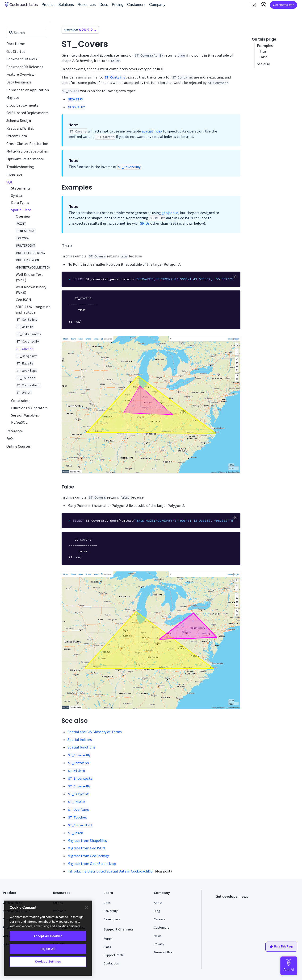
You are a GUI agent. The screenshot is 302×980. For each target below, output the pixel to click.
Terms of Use (163, 952)
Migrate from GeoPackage (89, 856)
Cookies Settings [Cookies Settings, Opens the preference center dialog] (48, 961)
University (111, 911)
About (158, 903)
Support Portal (114, 955)
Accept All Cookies (48, 936)
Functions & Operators (29, 408)
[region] (48, 938)
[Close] (86, 908)
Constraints (21, 401)
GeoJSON (23, 300)
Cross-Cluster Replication (27, 144)
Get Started (16, 51)
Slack (107, 947)
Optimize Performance (25, 159)
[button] (253, 5)
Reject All (48, 949)
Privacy (159, 944)
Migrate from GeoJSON (86, 848)
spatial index (152, 131)
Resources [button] (87, 5)
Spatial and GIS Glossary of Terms (95, 732)
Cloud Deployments (22, 105)
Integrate (14, 174)
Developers (112, 919)
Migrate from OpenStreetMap (92, 864)
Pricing (118, 5)
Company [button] (157, 5)
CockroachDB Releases (25, 67)
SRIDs (145, 223)
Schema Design (19, 120)
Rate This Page (281, 947)
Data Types (20, 203)
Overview (23, 216)
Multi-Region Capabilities (27, 151)
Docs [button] (104, 5)
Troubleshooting (20, 167)
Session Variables (25, 415)
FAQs (10, 438)
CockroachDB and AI (23, 59)
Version (80, 30)
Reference (15, 431)
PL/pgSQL (19, 422)
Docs (107, 903)
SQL (10, 182)
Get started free (284, 5)
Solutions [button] (66, 5)
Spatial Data (21, 210)
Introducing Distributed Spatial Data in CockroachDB (110, 871)
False (264, 57)
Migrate (13, 97)
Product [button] (48, 5)
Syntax (17, 195)
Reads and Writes (20, 128)
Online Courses (19, 446)
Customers (162, 927)
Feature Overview (20, 74)
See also (264, 64)
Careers (159, 919)
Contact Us (111, 963)
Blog (157, 911)
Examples (265, 45)
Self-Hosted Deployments (27, 113)
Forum (108, 939)
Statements (21, 188)
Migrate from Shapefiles (87, 840)
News (158, 936)
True (263, 51)
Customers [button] (136, 5)
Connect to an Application (28, 90)
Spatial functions (81, 747)
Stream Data (17, 136)
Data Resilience (19, 82)
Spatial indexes (80, 740)
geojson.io (170, 213)
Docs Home (16, 44)
